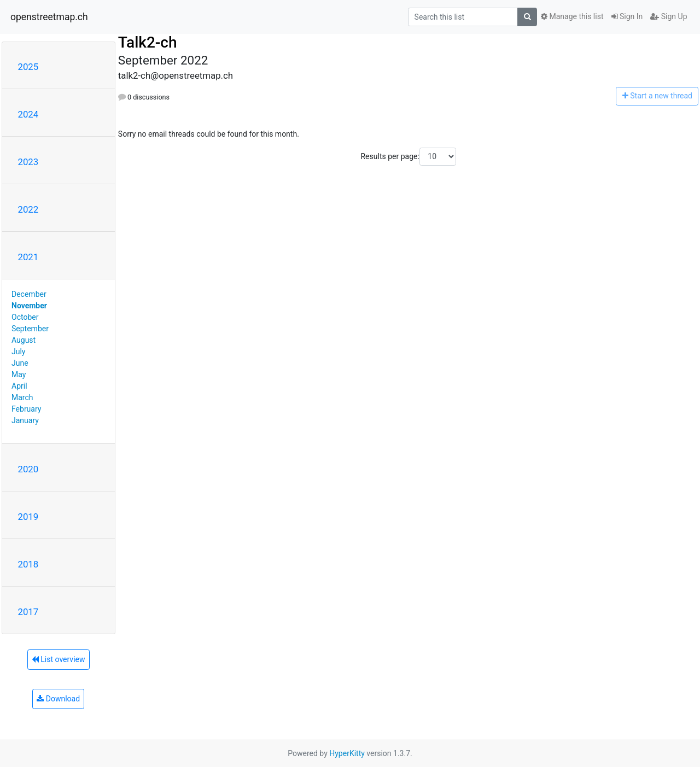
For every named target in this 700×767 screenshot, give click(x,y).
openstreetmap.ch (49, 17)
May (19, 374)
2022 (28, 209)
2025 (28, 67)
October (25, 317)
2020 (28, 469)
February (26, 409)
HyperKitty (347, 753)
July (18, 352)
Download (58, 699)
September (30, 329)
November (29, 306)
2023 (28, 162)
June (20, 363)
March (22, 397)
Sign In (627, 16)
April (19, 386)
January (25, 420)
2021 (28, 257)
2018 (28, 564)
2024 (28, 114)
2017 (28, 612)
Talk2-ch (148, 42)
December (29, 294)
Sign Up (669, 16)
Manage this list (572, 16)
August (24, 340)
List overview (59, 659)
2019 (28, 517)
